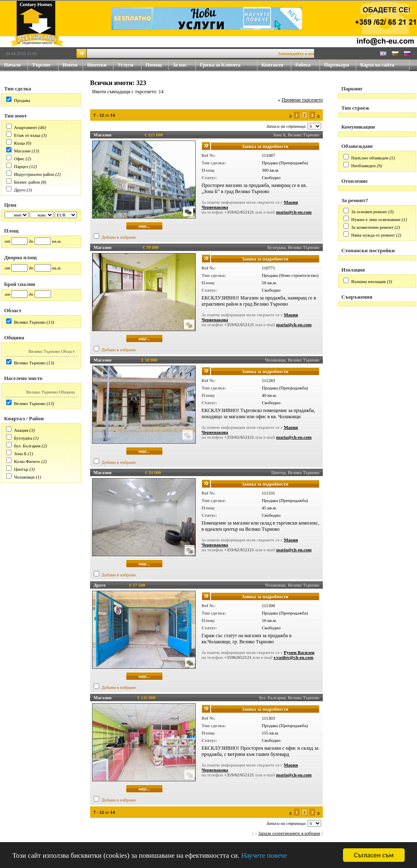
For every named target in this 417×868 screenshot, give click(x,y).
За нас (184, 65)
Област (13, 310)
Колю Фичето (27, 461)
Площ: (208, 170)
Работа (303, 65)
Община (14, 337)
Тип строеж (355, 108)
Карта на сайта (377, 65)
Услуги (130, 65)
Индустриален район (34, 174)
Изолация (353, 270)
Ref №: (208, 155)
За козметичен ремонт (372, 227)
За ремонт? (355, 200)
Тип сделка (18, 89)
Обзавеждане (357, 146)
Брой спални (20, 284)
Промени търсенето (302, 100)
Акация (21, 430)
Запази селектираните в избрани (289, 833)
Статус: (209, 177)
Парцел (21, 166)
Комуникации (358, 127)
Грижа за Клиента (220, 65)
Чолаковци (24, 477)
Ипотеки (97, 65)
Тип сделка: (214, 163)
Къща (19, 143)
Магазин (22, 151)
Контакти (276, 65)
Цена (10, 205)
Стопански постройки (368, 250)
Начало (12, 65)
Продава (22, 100)
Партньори (337, 65)
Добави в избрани (119, 237)
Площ (11, 231)
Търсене (41, 65)
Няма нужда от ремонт (373, 235)
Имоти (73, 65)
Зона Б (20, 454)
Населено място (23, 378)
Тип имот (15, 116)
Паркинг (352, 89)
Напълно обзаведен (370, 158)
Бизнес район (27, 182)
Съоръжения (357, 297)
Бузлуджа (23, 438)
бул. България (27, 446)
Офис (19, 159)
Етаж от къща (27, 135)
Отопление (354, 181)
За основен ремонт (369, 212)
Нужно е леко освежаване (376, 219)
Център (21, 469)
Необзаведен (363, 166)
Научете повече (264, 856)
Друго (20, 190)
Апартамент (25, 127)
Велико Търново (30, 322)
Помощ (157, 65)
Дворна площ (20, 257)
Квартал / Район (24, 418)
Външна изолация (368, 281)
